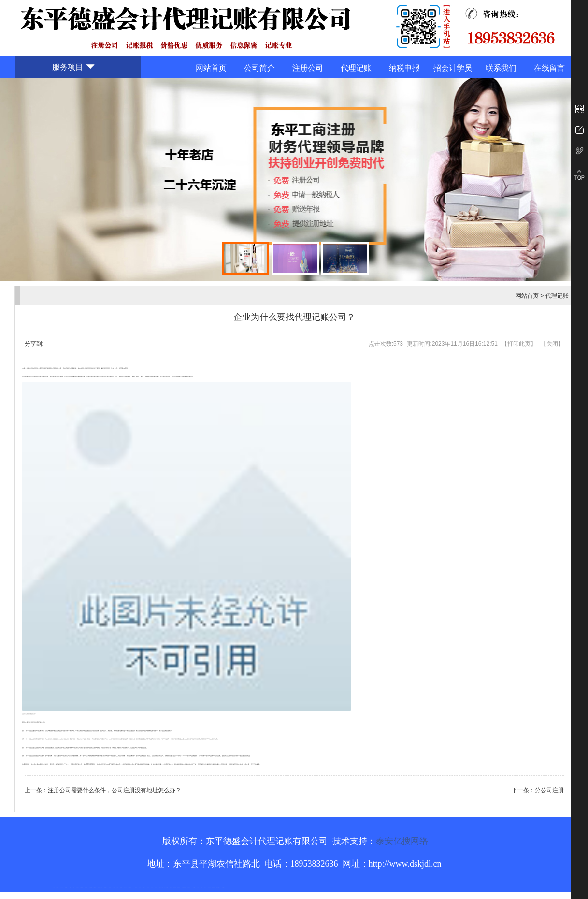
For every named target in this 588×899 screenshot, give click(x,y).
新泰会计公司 (61, 887)
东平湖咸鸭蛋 (189, 887)
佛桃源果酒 (99, 887)
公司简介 (259, 68)
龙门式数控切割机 (184, 887)
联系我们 (501, 68)
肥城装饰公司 (125, 887)
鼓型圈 (70, 887)
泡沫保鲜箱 (156, 887)
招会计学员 (453, 68)
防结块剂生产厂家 (218, 887)
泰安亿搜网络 (402, 841)
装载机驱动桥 (179, 887)
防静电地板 (110, 887)
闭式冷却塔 (209, 887)
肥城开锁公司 (77, 887)
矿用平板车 (57, 887)
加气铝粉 (201, 887)
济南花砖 (171, 887)
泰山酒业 (66, 887)
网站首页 (211, 68)
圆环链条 (54, 887)
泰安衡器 (114, 887)
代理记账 (356, 68)
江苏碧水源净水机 (161, 887)
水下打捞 (101, 887)
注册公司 (308, 68)
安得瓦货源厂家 (223, 887)
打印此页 (519, 344)
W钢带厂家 (206, 887)
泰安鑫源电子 (95, 887)
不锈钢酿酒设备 (130, 887)
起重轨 (74, 887)
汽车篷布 (194, 887)
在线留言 (549, 68)
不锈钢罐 (198, 887)
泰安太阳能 (136, 887)
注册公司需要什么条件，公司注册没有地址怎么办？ (115, 790)
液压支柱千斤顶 (106, 887)
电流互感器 (86, 887)
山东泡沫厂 (140, 887)
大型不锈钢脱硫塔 (166, 887)
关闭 (552, 344)
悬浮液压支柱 (90, 887)
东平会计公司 (82, 887)
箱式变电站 (213, 887)
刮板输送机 (175, 887)
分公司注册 (549, 790)
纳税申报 (404, 68)
